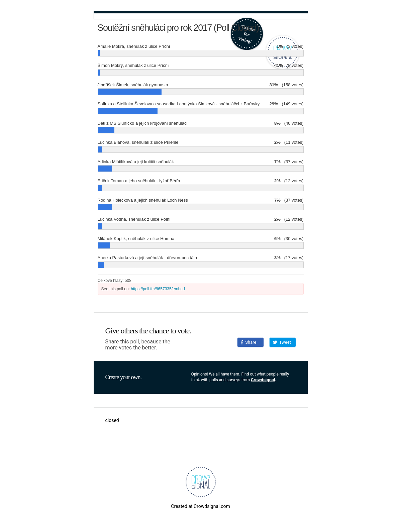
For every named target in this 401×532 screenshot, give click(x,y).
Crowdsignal (263, 380)
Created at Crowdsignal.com (200, 506)
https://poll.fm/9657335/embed (158, 289)
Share (249, 342)
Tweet (282, 342)
